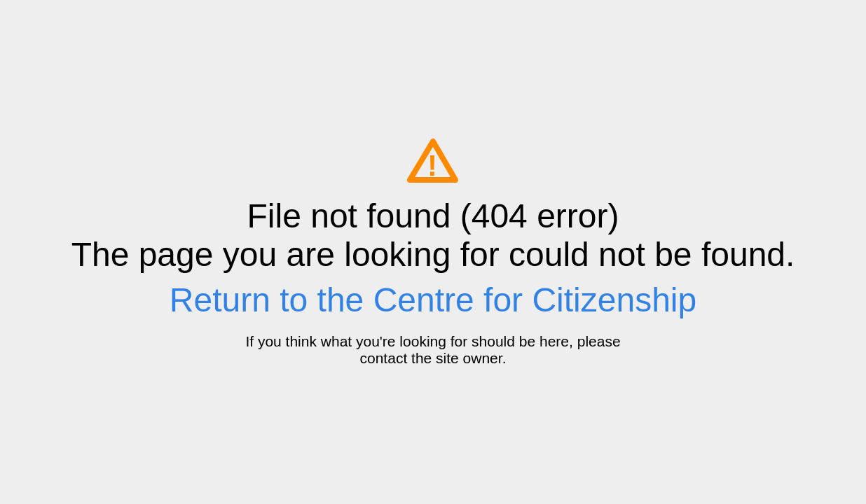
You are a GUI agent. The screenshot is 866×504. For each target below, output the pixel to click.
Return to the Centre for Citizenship (433, 300)
